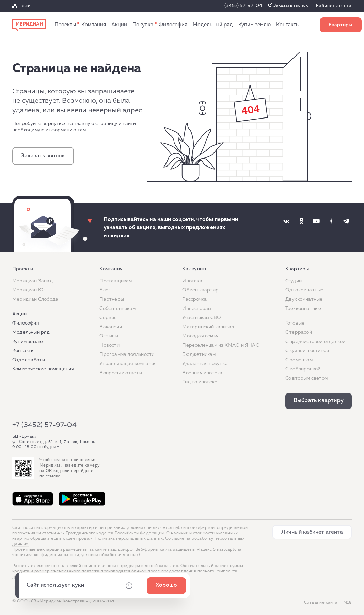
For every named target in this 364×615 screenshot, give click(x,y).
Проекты (65, 25)
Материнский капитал (208, 327)
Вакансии (111, 327)
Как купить (143, 25)
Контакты (288, 25)
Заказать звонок (291, 6)
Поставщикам (116, 281)
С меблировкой (303, 369)
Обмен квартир (200, 290)
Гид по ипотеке (200, 382)
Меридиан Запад (33, 281)
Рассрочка (194, 299)
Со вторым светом (306, 378)
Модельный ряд (213, 25)
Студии (294, 281)
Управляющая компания (128, 364)
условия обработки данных (110, 555)
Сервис (108, 318)
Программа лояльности (127, 354)
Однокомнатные (305, 290)
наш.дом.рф (120, 550)
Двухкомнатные (304, 299)
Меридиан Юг (29, 290)
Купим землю (255, 25)
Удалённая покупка (205, 364)
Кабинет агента (334, 6)
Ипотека (192, 281)
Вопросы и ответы (121, 373)
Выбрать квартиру (341, 25)
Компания (94, 25)
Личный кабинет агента (312, 532)
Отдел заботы (29, 360)
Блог (105, 290)
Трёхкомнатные (303, 309)
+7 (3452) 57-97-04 (44, 425)
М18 (347, 603)
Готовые (295, 323)
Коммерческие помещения (43, 369)
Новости (109, 345)
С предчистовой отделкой (315, 342)
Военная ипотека (202, 373)
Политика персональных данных (129, 539)
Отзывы (109, 336)
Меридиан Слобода (35, 299)
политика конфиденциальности (46, 555)
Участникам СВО (202, 318)
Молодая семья (200, 336)
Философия (173, 25)
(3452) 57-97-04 (243, 6)
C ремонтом (299, 360)
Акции (119, 25)
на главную (81, 124)
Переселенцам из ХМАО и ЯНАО (221, 345)
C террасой (299, 332)
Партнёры (112, 299)
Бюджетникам (199, 354)
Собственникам (117, 309)
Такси (25, 6)
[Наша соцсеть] (286, 221)
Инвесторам (197, 309)
